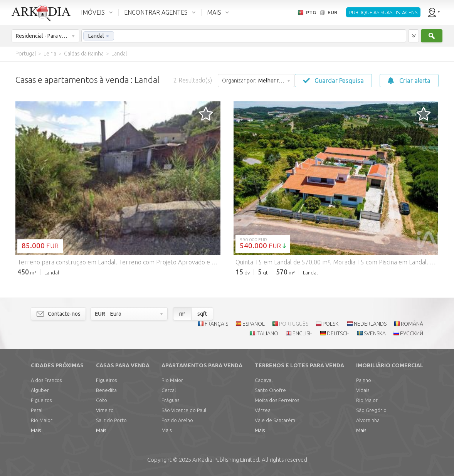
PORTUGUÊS (294, 324)
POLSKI (331, 324)
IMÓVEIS (93, 12)
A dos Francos (46, 380)
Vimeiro (105, 410)
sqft (202, 314)
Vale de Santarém (275, 420)
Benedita (106, 390)
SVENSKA (375, 333)
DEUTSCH (338, 333)
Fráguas (170, 400)
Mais (36, 430)
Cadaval (264, 380)
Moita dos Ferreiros (277, 400)
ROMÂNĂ (412, 324)
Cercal (169, 390)
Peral (37, 410)
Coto (102, 400)
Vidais (363, 390)
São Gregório (371, 410)
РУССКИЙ (412, 333)
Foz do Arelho (177, 420)
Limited (226, 460)
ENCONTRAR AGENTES (156, 12)
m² (182, 314)
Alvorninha (368, 420)
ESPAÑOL (254, 324)
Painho (364, 380)
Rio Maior (42, 420)
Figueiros (41, 400)
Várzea (263, 410)
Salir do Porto (111, 420)
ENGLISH (303, 333)
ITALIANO (267, 333)
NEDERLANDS (370, 324)
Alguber (40, 390)
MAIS (214, 12)
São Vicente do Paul (184, 410)
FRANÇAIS (216, 324)
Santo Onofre (270, 390)
